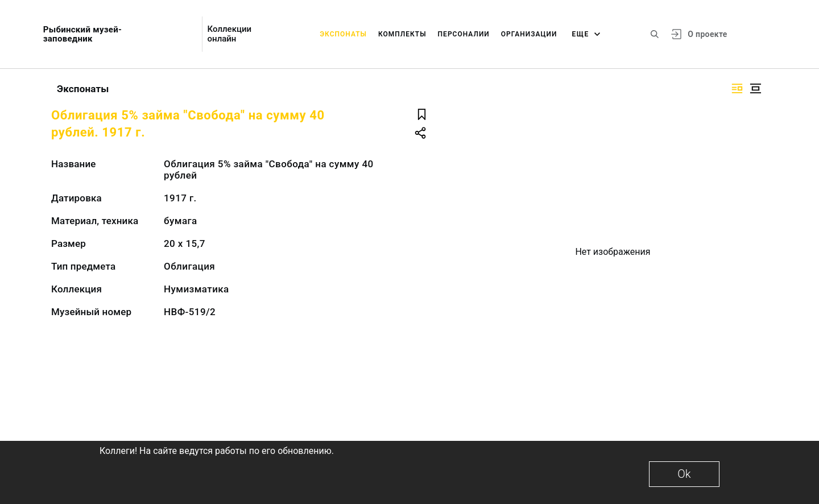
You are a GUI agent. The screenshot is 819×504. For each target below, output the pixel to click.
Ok (684, 474)
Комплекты (402, 34)
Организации (529, 34)
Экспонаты (343, 34)
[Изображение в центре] (755, 88)
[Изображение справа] (737, 88)
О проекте (707, 34)
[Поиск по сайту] (655, 34)
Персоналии (464, 34)
